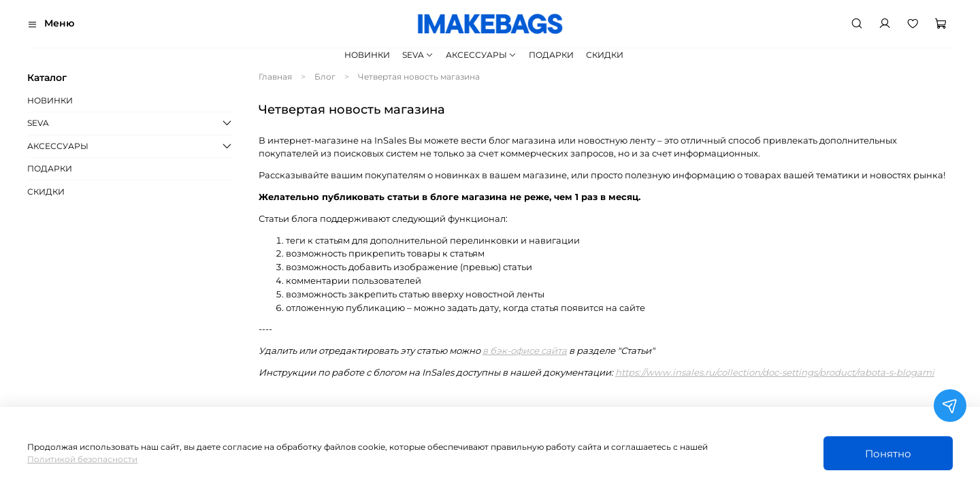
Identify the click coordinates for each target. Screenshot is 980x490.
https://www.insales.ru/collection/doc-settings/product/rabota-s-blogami (775, 372)
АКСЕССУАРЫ (481, 55)
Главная (275, 77)
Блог (325, 77)
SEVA (418, 55)
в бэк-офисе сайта (525, 350)
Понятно (888, 454)
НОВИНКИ (367, 55)
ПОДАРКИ (551, 55)
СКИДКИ (605, 55)
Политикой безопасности (82, 459)
